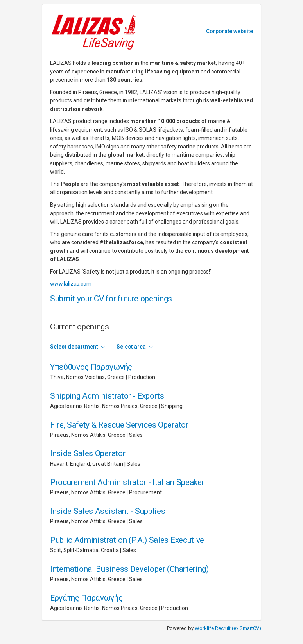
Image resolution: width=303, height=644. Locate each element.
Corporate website (229, 31)
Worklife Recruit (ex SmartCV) (228, 628)
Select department (74, 347)
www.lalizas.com (71, 284)
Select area (131, 347)
